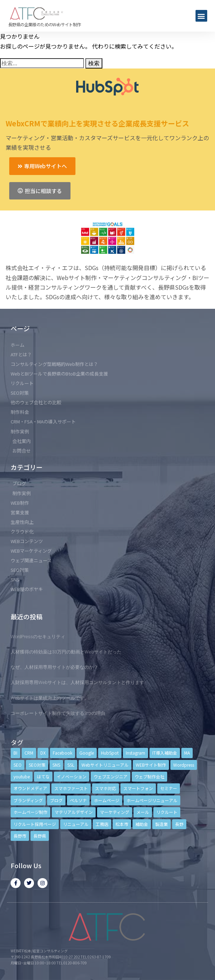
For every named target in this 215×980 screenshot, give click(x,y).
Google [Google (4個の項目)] (87, 753)
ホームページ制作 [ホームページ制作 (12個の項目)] (30, 812)
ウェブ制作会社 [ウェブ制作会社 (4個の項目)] (149, 776)
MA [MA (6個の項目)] (187, 753)
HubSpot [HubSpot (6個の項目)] (110, 753)
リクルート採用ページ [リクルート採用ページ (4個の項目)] (35, 824)
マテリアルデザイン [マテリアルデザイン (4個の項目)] (74, 812)
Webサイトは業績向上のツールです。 (50, 698)
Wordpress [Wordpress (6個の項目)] (184, 765)
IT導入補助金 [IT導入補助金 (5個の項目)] (165, 753)
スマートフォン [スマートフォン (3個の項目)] (138, 788)
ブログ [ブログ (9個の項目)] (56, 800)
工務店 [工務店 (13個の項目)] (102, 824)
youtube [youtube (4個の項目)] (22, 776)
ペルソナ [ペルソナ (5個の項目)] (78, 800)
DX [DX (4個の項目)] (43, 753)
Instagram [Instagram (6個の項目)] (135, 753)
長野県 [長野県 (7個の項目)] (40, 836)
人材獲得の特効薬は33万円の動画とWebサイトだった (66, 652)
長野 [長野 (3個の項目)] (179, 824)
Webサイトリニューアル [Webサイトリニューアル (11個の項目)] (105, 765)
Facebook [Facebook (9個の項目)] (63, 753)
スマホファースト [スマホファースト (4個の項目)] (71, 788)
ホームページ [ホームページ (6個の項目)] (107, 800)
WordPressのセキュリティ (38, 637)
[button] (201, 16)
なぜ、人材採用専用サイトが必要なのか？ (54, 667)
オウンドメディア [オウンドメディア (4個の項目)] (30, 788)
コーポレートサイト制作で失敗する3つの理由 (58, 713)
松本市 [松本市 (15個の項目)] (122, 824)
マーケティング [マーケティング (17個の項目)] (115, 812)
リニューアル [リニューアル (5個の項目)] (76, 824)
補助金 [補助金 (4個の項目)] (142, 824)
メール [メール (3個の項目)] (143, 812)
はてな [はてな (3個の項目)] (43, 776)
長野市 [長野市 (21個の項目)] (20, 836)
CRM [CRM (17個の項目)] (29, 753)
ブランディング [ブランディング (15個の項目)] (28, 800)
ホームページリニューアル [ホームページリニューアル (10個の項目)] (152, 800)
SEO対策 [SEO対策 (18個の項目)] (37, 765)
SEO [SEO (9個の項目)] (18, 765)
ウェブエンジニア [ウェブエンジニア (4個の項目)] (111, 776)
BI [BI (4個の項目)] (15, 753)
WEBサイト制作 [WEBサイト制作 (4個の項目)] (151, 765)
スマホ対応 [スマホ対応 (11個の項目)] (106, 788)
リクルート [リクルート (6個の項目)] (167, 812)
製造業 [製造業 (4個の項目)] (162, 824)
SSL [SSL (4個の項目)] (71, 765)
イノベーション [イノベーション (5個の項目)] (72, 776)
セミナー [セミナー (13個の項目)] (169, 788)
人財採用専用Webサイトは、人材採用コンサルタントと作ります (77, 682)
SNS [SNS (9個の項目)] (56, 765)
